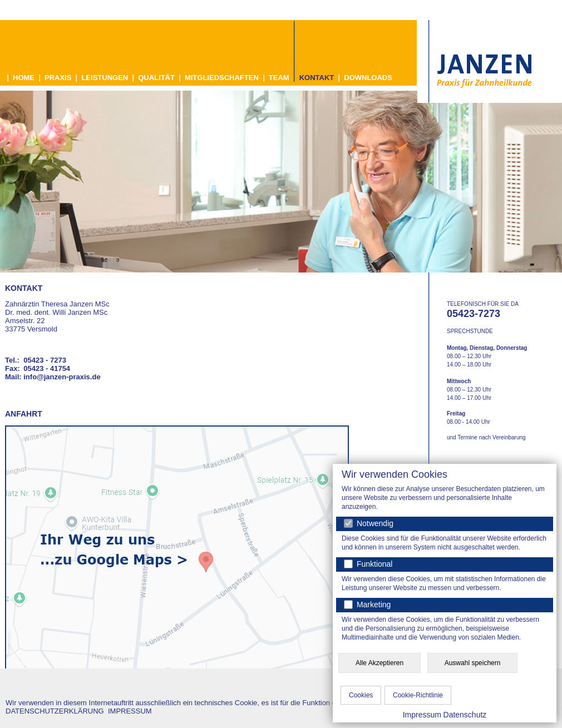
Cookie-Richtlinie (418, 695)
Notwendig (369, 523)
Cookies (361, 695)
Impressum (422, 715)
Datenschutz (465, 715)
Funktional (373, 564)
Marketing (373, 605)
